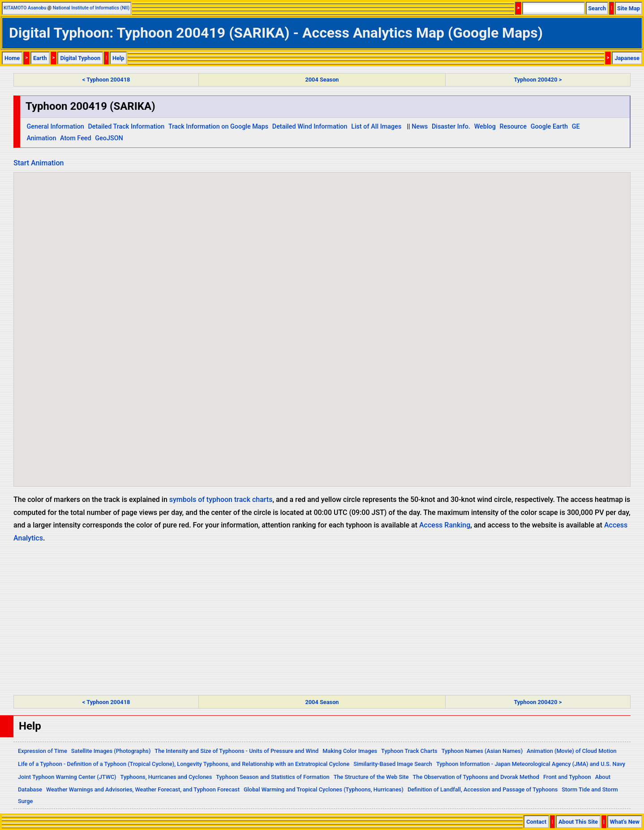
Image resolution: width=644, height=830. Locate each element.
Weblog (485, 127)
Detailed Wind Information (310, 127)
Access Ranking (445, 525)
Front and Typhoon (567, 777)
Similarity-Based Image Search (393, 764)
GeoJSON (109, 138)
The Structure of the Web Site (371, 777)
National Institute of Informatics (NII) (91, 8)
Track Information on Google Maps (218, 127)
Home (12, 58)
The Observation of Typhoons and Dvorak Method (476, 777)
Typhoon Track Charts (409, 751)
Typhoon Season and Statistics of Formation (273, 777)
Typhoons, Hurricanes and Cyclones (166, 777)
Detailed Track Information (126, 127)
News (420, 127)
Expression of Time (43, 751)
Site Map (629, 8)
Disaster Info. (451, 127)
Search (597, 8)
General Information (55, 127)
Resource (513, 127)
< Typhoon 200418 (106, 80)
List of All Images (376, 127)
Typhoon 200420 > (538, 80)
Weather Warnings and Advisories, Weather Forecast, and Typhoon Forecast (143, 789)
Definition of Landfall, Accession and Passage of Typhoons (483, 789)
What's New (625, 822)
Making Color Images (350, 751)
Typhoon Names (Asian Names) (482, 751)
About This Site (578, 822)
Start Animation (39, 163)
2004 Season (322, 80)
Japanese (627, 58)
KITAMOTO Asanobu (25, 8)
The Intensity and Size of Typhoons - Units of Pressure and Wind (236, 751)
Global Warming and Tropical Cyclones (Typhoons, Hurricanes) (324, 789)
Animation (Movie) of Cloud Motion (572, 751)
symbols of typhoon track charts (221, 499)
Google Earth (549, 127)
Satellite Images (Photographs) (111, 751)
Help (118, 58)
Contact (536, 822)
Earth (40, 58)
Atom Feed (76, 138)
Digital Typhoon (80, 58)
